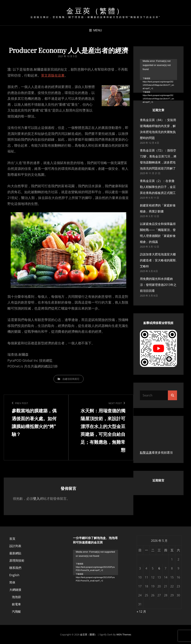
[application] (158, 70)
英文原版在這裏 (53, 75)
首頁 (12, 539)
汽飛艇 (16, 611)
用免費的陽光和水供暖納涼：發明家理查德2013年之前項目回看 (158, 285)
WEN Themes (124, 634)
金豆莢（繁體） (95, 11)
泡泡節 (16, 597)
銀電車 (16, 604)
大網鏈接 (15, 590)
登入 (36, 498)
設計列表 (15, 546)
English (14, 575)
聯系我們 (15, 568)
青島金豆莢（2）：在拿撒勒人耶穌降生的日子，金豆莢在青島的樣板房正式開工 (158, 187)
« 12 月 (141, 611)
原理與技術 (17, 560)
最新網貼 (15, 553)
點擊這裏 (146, 453)
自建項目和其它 (71, 379)
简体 (12, 582)
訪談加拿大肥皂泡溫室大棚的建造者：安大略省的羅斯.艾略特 (158, 260)
